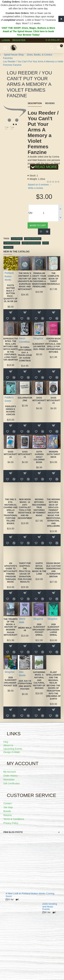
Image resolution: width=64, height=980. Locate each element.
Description (35, 103)
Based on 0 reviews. (39, 185)
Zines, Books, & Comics (39, 55)
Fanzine (8, 247)
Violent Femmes (33, 239)
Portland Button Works (9, 276)
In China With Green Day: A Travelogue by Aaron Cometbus (25, 354)
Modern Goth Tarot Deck (53, 454)
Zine (46, 243)
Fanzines (8, 58)
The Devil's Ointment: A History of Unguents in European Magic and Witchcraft (25, 281)
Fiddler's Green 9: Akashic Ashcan (11, 410)
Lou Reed (17, 239)
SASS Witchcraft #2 (11, 454)
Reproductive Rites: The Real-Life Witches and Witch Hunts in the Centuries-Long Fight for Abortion (10, 349)
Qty (30, 213)
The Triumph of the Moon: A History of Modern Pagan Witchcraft (11, 627)
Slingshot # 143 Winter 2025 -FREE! (39, 347)
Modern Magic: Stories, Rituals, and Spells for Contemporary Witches (54, 345)
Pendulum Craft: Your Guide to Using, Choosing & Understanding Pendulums (39, 280)
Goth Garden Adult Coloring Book (39, 457)
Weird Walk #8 (25, 629)
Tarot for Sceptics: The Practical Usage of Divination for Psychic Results (25, 573)
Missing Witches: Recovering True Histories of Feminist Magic (39, 507)
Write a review (35, 188)
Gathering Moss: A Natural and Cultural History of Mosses (39, 680)
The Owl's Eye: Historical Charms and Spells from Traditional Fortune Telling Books (11, 511)
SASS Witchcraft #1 (25, 454)
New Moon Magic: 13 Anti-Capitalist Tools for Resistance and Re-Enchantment (25, 509)
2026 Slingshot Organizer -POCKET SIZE (11, 682)
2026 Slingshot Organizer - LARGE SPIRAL (53, 630)
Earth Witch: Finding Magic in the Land (39, 569)
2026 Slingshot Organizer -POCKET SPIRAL (39, 630)
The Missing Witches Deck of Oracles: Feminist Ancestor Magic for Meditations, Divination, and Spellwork (53, 513)
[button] (14, 124)
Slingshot (38, 338)
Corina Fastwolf (12, 243)
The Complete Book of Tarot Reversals (53, 279)
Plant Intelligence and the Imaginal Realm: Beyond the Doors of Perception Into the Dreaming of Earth (53, 686)
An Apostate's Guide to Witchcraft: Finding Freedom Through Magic (11, 573)
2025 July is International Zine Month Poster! (25, 685)
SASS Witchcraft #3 (53, 400)
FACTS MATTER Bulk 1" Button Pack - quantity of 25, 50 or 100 (10, 293)
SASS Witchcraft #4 (39, 400)
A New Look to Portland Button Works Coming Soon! (30, 895)
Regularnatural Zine (25, 399)
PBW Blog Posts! (13, 832)
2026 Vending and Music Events (50, 907)
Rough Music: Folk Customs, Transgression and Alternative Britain (54, 570)
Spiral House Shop (14, 55)
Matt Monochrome (31, 243)
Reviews (50, 103)
